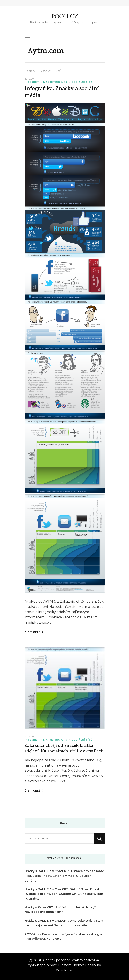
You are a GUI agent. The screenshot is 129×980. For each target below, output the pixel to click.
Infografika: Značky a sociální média (62, 93)
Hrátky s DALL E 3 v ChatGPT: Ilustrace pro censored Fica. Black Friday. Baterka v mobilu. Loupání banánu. (64, 876)
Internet (32, 82)
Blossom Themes (71, 965)
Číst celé (34, 632)
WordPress (64, 970)
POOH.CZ (65, 16)
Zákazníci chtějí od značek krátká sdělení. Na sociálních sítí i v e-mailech (64, 749)
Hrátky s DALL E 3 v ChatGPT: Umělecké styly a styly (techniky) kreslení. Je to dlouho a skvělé (64, 923)
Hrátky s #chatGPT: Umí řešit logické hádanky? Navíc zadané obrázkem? (60, 910)
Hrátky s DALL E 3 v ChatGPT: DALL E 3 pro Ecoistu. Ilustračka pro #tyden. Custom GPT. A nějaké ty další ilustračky (64, 894)
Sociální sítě (82, 82)
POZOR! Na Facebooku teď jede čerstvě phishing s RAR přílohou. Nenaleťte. (63, 937)
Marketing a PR (55, 82)
